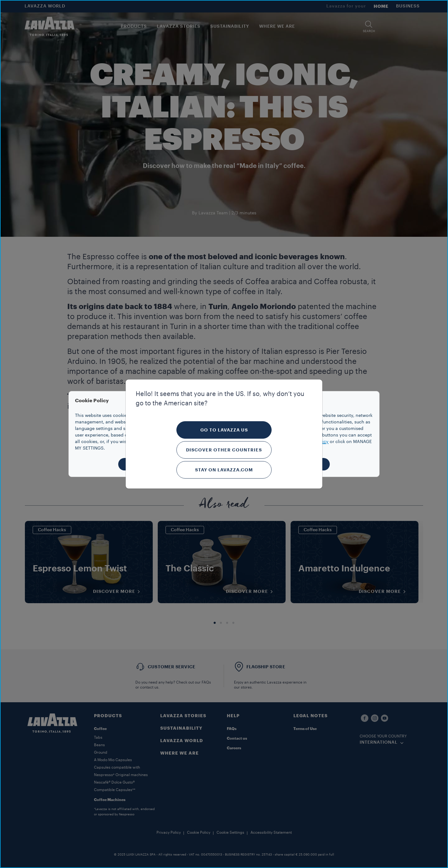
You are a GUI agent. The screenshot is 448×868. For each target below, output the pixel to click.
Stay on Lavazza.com (224, 470)
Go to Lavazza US (224, 430)
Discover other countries (224, 450)
